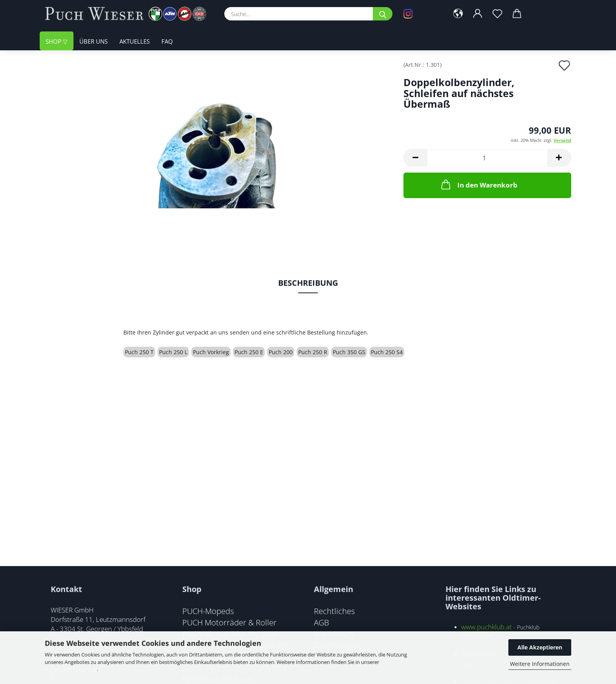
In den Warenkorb (478, 184)
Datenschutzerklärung (71, 669)
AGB (322, 622)
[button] (458, 14)
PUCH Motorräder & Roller (229, 622)
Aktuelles (135, 41)
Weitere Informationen (540, 664)
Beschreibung (308, 283)
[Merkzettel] (497, 14)
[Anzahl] (487, 158)
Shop (54, 41)
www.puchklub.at (487, 627)
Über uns (93, 41)
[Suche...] (383, 14)
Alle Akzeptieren (540, 647)
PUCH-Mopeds (208, 611)
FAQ (167, 41)
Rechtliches (334, 611)
